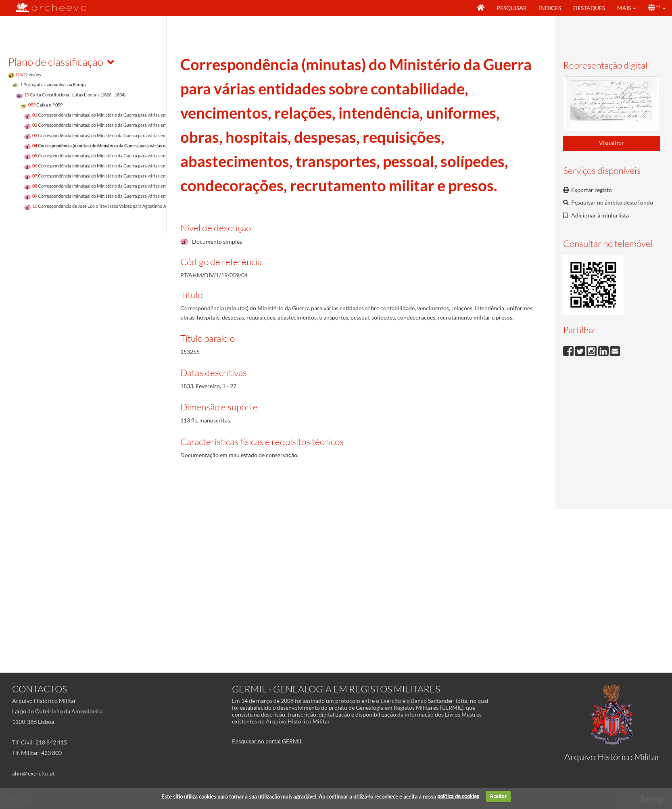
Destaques (589, 8)
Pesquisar (512, 8)
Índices (550, 8)
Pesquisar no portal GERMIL (267, 741)
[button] (627, 8)
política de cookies (458, 796)
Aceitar (498, 796)
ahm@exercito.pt (33, 773)
